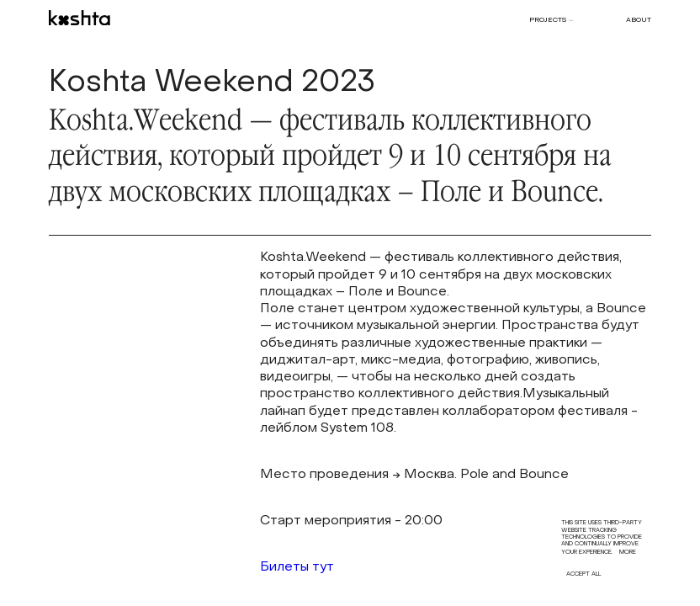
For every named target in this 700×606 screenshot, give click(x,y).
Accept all (583, 574)
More (628, 553)
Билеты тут (297, 568)
